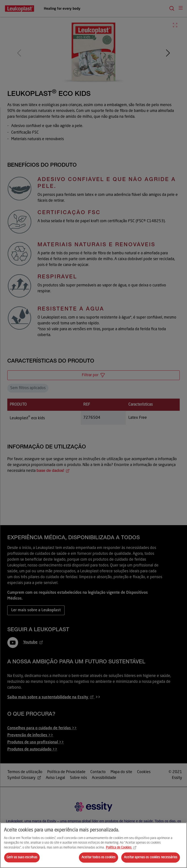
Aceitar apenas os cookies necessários (151, 857)
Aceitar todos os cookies (98, 857)
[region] (93, 845)
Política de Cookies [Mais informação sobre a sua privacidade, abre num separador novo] (121, 848)
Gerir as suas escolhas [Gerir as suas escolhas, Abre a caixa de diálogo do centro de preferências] (22, 857)
